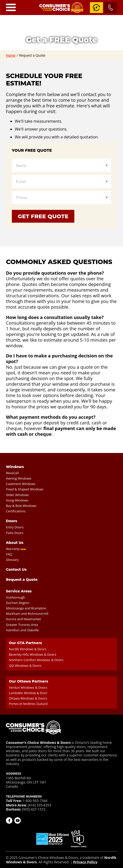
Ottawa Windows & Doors (28, 698)
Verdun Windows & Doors (28, 687)
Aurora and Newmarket (23, 619)
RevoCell (12, 473)
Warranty (13, 549)
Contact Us (16, 569)
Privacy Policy (85, 862)
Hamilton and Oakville (22, 630)
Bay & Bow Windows (21, 506)
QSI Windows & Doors (25, 666)
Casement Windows (21, 484)
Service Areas (19, 591)
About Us (15, 543)
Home (11, 55)
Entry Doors (15, 527)
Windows (15, 467)
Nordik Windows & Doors (28, 649)
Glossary (12, 560)
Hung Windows (17, 500)
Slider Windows (17, 495)
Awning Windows (19, 478)
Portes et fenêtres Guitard (28, 704)
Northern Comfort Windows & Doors (36, 660)
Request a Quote (22, 580)
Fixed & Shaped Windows (25, 489)
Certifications (16, 511)
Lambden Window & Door (28, 693)
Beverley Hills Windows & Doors (33, 654)
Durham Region (18, 603)
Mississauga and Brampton (26, 608)
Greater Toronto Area (22, 625)
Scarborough (16, 597)
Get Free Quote (43, 216)
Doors (11, 521)
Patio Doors (15, 533)
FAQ (9, 554)
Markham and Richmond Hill (27, 614)
